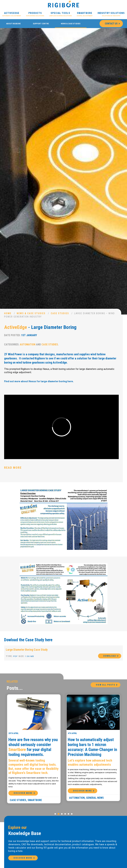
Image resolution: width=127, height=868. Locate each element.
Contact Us (111, 24)
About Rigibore (13, 24)
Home (8, 313)
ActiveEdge (12, 14)
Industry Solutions (111, 14)
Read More (13, 468)
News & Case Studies (71, 24)
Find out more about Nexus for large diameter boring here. (39, 381)
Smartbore (85, 14)
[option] (63, 171)
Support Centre (41, 24)
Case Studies (60, 313)
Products (35, 14)
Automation (28, 344)
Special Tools (60, 14)
